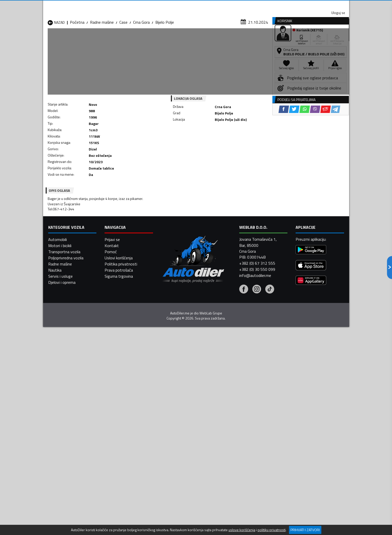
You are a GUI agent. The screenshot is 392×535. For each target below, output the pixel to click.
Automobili (58, 490)
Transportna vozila (64, 502)
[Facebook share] (189, 143)
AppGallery (228, 5)
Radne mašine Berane (176, 403)
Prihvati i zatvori (305, 530)
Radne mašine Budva (65, 409)
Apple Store (196, 5)
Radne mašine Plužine (66, 427)
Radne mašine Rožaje (176, 427)
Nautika (55, 520)
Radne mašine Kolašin (121, 415)
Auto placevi (142, 39)
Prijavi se (112, 490)
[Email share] (231, 143)
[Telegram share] (241, 143)
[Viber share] (221, 143)
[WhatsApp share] (210, 143)
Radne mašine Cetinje (121, 409)
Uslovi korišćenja (119, 508)
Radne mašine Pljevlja (231, 421)
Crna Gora (141, 50)
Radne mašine (102, 50)
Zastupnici (175, 39)
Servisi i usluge (247, 39)
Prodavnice (107, 39)
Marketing (258, 5)
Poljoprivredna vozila (66, 508)
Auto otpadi (209, 39)
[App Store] (311, 516)
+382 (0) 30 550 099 (257, 519)
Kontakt (286, 5)
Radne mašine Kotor (175, 415)
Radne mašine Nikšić (65, 421)
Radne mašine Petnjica (122, 421)
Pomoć (111, 502)
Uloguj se (313, 5)
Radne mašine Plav (174, 421)
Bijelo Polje (165, 50)
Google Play (162, 5)
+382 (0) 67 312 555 (257, 513)
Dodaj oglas (333, 39)
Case (123, 50)
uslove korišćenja (242, 530)
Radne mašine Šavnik (121, 433)
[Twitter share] (200, 143)
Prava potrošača (119, 520)
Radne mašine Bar (118, 403)
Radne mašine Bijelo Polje (235, 403)
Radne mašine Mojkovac (233, 415)
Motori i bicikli (60, 496)
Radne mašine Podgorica (124, 427)
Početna (77, 50)
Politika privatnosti (121, 514)
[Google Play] (311, 500)
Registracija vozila (291, 39)
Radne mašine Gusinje (231, 409)
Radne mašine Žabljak (176, 433)
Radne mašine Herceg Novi (71, 415)
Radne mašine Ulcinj (64, 433)
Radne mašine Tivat (230, 427)
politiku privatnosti (272, 530)
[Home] (48, 39)
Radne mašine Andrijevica (69, 403)
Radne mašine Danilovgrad (180, 409)
